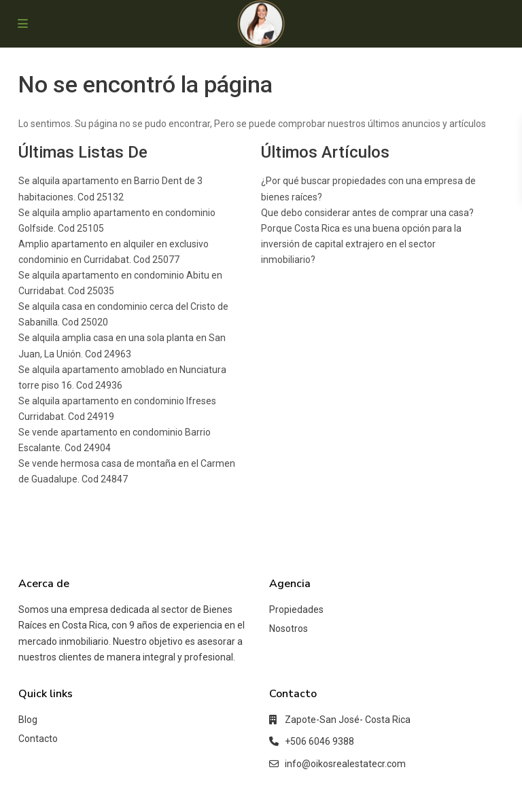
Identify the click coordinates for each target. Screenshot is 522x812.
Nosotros (289, 629)
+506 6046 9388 (319, 741)
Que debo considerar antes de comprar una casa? (367, 213)
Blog (28, 720)
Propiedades (296, 610)
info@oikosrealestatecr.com (345, 764)
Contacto (38, 739)
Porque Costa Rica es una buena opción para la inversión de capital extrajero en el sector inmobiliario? (361, 244)
